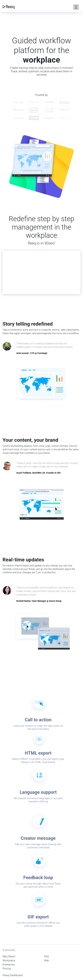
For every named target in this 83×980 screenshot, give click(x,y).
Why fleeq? (9, 956)
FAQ (46, 956)
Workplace (9, 961)
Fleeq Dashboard (13, 975)
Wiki (47, 961)
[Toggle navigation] (76, 7)
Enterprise (9, 965)
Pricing (7, 969)
